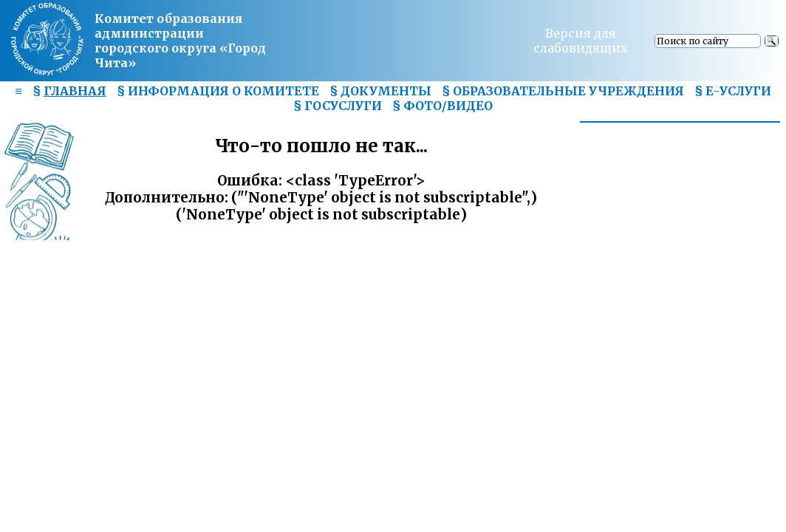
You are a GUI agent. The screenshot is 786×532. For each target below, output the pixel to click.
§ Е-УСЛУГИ (733, 91)
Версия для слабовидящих (581, 41)
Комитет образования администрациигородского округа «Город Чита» (180, 41)
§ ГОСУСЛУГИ (338, 106)
